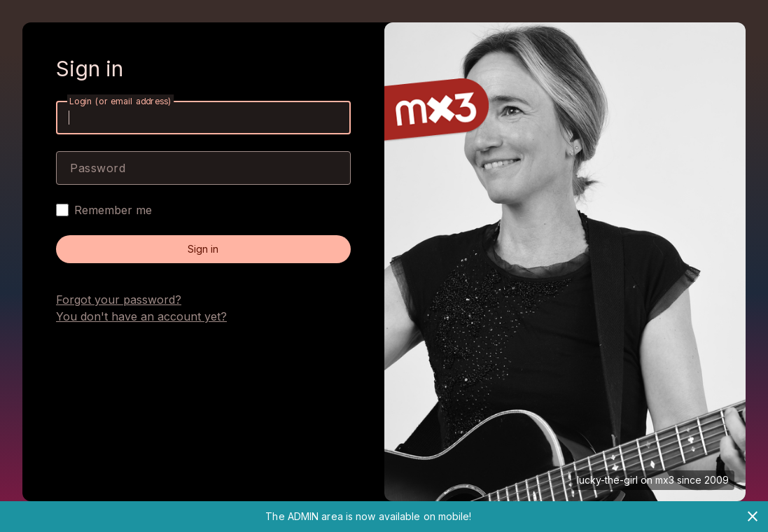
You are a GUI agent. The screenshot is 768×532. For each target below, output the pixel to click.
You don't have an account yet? (141, 316)
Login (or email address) (120, 101)
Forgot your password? (119, 300)
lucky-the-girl (607, 480)
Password (98, 168)
